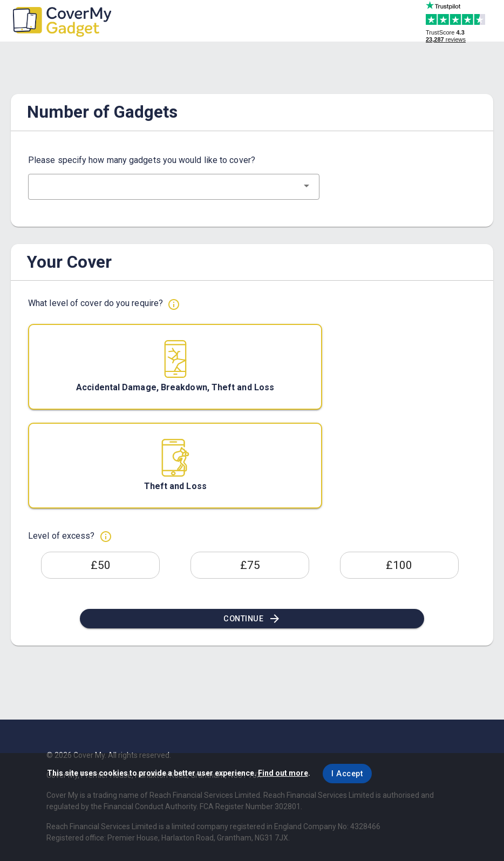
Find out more (283, 773)
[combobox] (174, 187)
